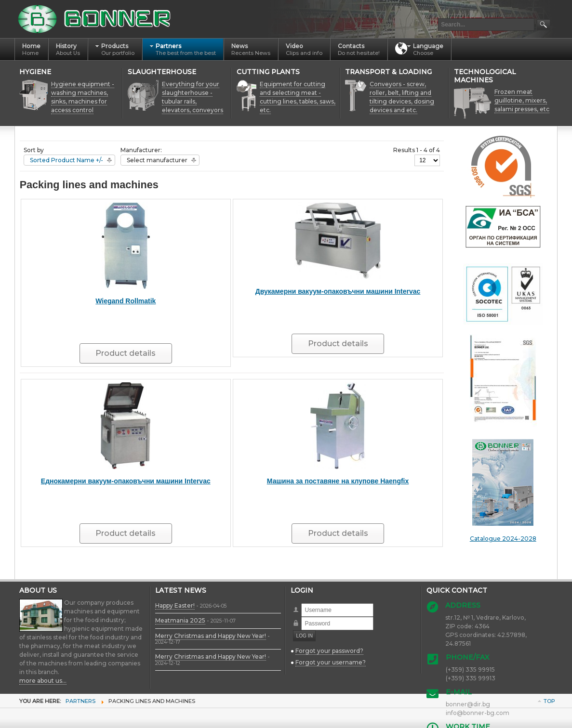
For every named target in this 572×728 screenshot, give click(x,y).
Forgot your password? (329, 651)
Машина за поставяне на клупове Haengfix (338, 481)
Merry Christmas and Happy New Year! (211, 636)
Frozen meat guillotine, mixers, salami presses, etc (522, 100)
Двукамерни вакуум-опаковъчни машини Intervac (338, 291)
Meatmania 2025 (180, 620)
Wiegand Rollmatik (126, 301)
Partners (80, 701)
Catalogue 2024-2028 (503, 491)
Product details (126, 353)
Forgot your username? (331, 662)
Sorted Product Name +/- (67, 160)
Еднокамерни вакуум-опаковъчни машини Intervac (126, 481)
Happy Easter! (175, 605)
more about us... (43, 681)
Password (301, 617)
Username (301, 604)
